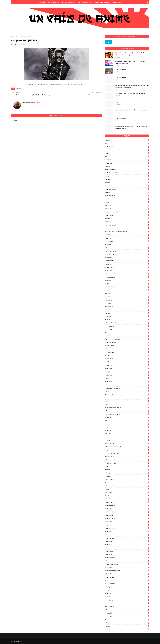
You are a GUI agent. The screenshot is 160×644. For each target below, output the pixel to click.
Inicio (12, 36)
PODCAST (128, 440)
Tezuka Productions (128, 574)
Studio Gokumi (128, 538)
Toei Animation (128, 584)
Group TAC (128, 320)
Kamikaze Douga (128, 342)
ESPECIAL (128, 280)
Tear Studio (128, 567)
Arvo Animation (128, 186)
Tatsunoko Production (128, 564)
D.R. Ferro (14, 44)
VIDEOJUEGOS (128, 607)
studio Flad (128, 525)
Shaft (128, 489)
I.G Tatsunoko (128, 326)
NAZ (128, 398)
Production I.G (128, 457)
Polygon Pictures (128, 444)
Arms (128, 176)
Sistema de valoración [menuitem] (85, 2)
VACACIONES (128, 600)
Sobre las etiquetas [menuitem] (102, 2)
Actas (128, 153)
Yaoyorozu (128, 623)
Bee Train (128, 205)
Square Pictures (128, 505)
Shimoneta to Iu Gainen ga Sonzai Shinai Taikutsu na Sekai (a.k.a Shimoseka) (132, 54)
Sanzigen (128, 473)
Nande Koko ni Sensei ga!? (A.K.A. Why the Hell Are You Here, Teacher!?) (131, 62)
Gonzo (128, 313)
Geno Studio (128, 307)
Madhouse (128, 369)
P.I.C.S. (128, 421)
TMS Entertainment (128, 577)
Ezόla (128, 284)
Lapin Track (128, 359)
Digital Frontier (128, 254)
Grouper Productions (128, 323)
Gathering (128, 300)
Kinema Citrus (128, 346)
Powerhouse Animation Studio (128, 447)
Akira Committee (128, 170)
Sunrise (128, 561)
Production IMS (128, 460)
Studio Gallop (128, 528)
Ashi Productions (128, 189)
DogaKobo (128, 264)
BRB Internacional (128, 225)
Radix (128, 466)
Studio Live (128, 548)
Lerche (128, 362)
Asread (128, 192)
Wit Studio (128, 613)
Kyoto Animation (128, 349)
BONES (128, 219)
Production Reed (128, 463)
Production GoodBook (128, 453)
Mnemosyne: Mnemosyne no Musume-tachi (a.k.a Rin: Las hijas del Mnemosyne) (132, 87)
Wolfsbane (128, 616)
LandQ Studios (128, 352)
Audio (128, 199)
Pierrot (128, 427)
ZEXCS (128, 629)
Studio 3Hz (128, 509)
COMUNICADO (128, 245)
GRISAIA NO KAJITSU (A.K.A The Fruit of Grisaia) (130, 94)
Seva (128, 483)
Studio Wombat (128, 558)
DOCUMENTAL (128, 261)
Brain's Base (128, 222)
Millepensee (128, 385)
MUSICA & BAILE (128, 395)
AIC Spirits (128, 163)
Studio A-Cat (128, 515)
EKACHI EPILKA (128, 271)
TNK (128, 580)
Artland (128, 179)
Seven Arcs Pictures (128, 486)
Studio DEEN (128, 522)
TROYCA (128, 594)
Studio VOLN (128, 554)
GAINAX (128, 294)
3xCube (128, 140)
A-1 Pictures (128, 147)
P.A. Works (128, 417)
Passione (128, 424)
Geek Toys (128, 303)
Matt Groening (128, 382)
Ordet (128, 411)
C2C (128, 228)
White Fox (128, 610)
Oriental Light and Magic (128, 414)
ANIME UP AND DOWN (128, 173)
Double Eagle (128, 267)
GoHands (128, 310)
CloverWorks (128, 238)
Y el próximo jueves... (121, 69)
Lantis (128, 355)
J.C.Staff (128, 336)
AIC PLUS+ (128, 160)
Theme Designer (24, 641)
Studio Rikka (128, 551)
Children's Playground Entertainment (128, 232)
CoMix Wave (128, 241)
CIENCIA (128, 235)
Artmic (128, 183)
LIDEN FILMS (128, 365)
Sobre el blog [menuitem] (116, 2)
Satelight (128, 476)
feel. (128, 290)
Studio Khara (128, 545)
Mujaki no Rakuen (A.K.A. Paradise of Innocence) (130, 110)
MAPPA (128, 378)
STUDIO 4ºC (128, 512)
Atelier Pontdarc (128, 196)
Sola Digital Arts (128, 502)
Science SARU (128, 479)
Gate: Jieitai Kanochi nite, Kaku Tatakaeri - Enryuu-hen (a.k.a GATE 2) (131, 127)
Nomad (128, 401)
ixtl (128, 333)
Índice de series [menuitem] (54, 2)
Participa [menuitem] (42, 2)
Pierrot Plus (128, 430)
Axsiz (128, 202)
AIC (128, 157)
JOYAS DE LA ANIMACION (128, 339)
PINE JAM (128, 434)
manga (128, 372)
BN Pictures (128, 215)
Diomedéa (128, 258)
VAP (128, 603)
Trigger (128, 590)
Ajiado (128, 166)
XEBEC (128, 620)
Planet (128, 437)
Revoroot (128, 470)
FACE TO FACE (128, 287)
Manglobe (128, 375)
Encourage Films (128, 277)
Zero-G (128, 626)
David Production (128, 251)
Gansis (128, 297)
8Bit (128, 144)
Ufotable (128, 597)
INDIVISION (128, 329)
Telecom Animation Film (128, 571)
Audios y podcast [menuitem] (68, 2)
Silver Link (128, 499)
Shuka (128, 496)
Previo (17, 36)
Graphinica (128, 316)
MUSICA (128, 391)
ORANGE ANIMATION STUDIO (128, 408)
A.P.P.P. (128, 150)
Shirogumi (128, 492)
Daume (128, 248)
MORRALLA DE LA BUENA (128, 388)
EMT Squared (128, 274)
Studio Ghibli (128, 535)
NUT (128, 404)
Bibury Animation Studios (128, 212)
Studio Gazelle (128, 532)
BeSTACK (128, 209)
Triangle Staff (128, 587)
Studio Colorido (128, 519)
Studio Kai (128, 541)
